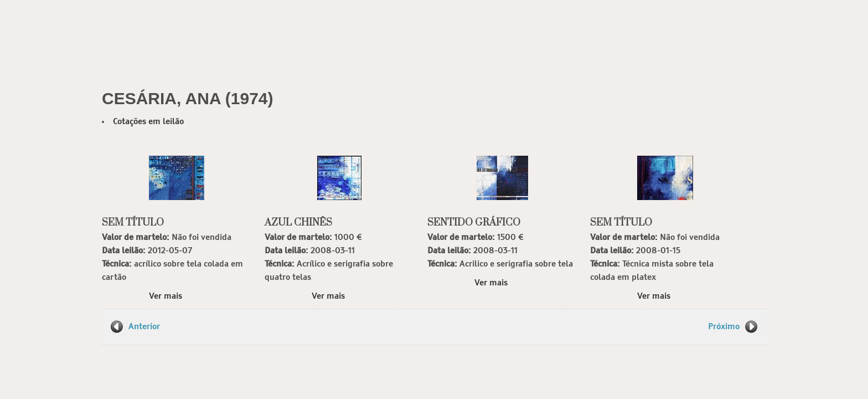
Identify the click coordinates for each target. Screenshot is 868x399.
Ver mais (166, 296)
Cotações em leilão (148, 122)
